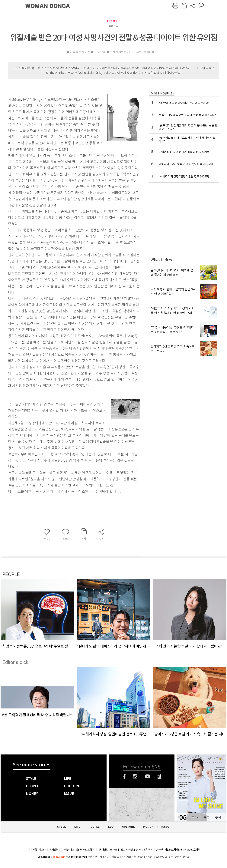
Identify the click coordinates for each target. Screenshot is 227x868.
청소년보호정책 (192, 850)
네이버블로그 (159, 776)
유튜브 (147, 776)
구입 (218, 818)
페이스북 (124, 776)
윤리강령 (54, 850)
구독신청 (32, 850)
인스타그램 (135, 776)
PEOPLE (114, 21)
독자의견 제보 (67, 850)
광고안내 (43, 850)
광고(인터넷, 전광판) (131, 850)
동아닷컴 (104, 850)
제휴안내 (148, 850)
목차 (195, 818)
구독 (206, 818)
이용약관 (158, 850)
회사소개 (115, 850)
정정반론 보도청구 (85, 850)
